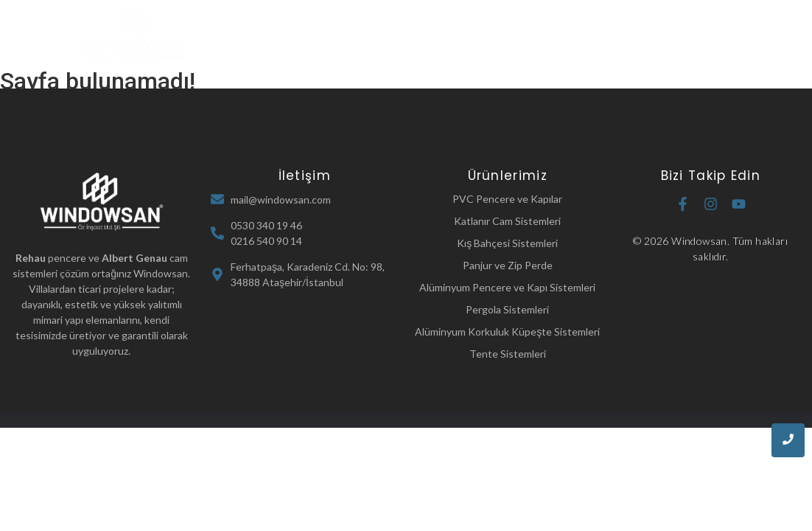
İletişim (465, 56)
